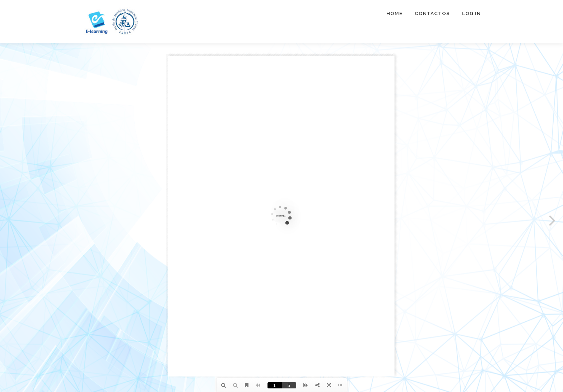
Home (394, 13)
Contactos (432, 13)
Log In (471, 13)
